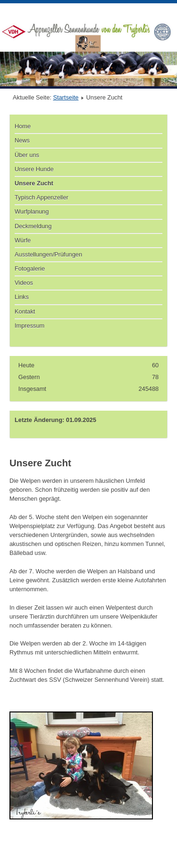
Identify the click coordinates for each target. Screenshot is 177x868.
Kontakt (25, 311)
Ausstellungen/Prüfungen (48, 254)
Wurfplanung (32, 211)
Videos (24, 283)
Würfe (23, 240)
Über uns (27, 155)
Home (23, 126)
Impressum (29, 326)
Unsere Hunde (34, 169)
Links (22, 297)
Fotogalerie (30, 269)
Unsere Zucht (34, 183)
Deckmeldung (33, 226)
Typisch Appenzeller (42, 197)
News (22, 140)
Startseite (66, 97)
